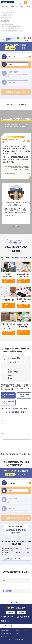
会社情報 (10, 613)
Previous (2, 203)
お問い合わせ (5, 621)
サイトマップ (4, 636)
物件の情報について (7, 617)
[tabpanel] (16, 203)
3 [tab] (19, 226)
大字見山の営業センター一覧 (12, 559)
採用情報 (22, 613)
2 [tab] (16, 226)
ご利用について (20, 633)
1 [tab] (13, 226)
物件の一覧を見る (15, 362)
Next (29, 203)
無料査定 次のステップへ (16, 92)
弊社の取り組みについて (7, 633)
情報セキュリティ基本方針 (23, 630)
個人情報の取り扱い (6, 630)
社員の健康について (23, 617)
